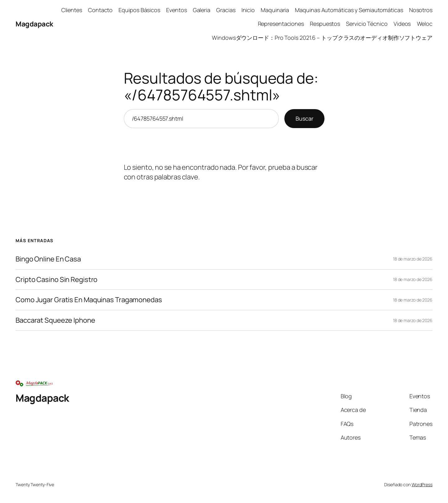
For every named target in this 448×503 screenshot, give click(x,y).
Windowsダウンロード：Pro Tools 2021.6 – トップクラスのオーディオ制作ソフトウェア (322, 38)
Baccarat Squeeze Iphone (55, 320)
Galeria (202, 10)
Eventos (176, 10)
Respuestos (325, 24)
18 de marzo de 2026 (413, 259)
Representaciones (281, 24)
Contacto (100, 10)
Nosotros (421, 10)
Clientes (72, 10)
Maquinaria (275, 10)
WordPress (422, 485)
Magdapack (34, 24)
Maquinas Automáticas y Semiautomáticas (349, 10)
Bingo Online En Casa (48, 259)
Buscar (304, 118)
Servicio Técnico (367, 24)
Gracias (226, 10)
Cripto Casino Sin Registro (56, 280)
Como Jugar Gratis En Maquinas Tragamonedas (89, 300)
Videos (402, 24)
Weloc (425, 24)
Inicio (248, 10)
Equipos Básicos (139, 10)
